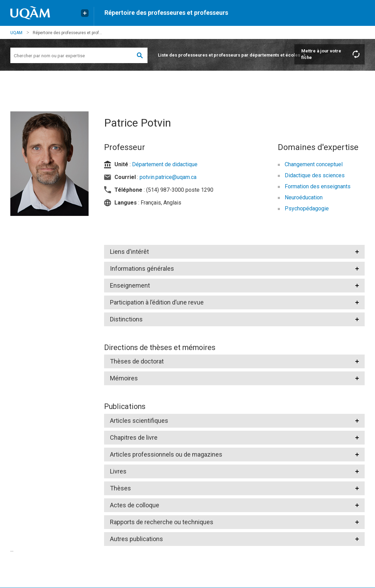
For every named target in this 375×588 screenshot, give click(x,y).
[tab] (234, 252)
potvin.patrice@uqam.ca (168, 177)
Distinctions (126, 319)
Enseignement (130, 285)
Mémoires (124, 378)
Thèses (120, 488)
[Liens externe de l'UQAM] (85, 13)
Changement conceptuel (314, 164)
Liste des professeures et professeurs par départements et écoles (229, 55)
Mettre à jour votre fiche (321, 54)
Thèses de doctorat (137, 361)
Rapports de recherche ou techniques (162, 522)
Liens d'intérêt (129, 252)
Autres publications (136, 539)
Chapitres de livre (134, 437)
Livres (118, 471)
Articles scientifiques (139, 421)
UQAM (16, 33)
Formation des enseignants (318, 186)
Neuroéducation (304, 197)
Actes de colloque (135, 505)
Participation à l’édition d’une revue (157, 302)
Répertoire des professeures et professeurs (166, 13)
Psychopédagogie (307, 208)
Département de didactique (165, 164)
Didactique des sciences (315, 175)
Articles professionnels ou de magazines (166, 454)
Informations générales (142, 268)
